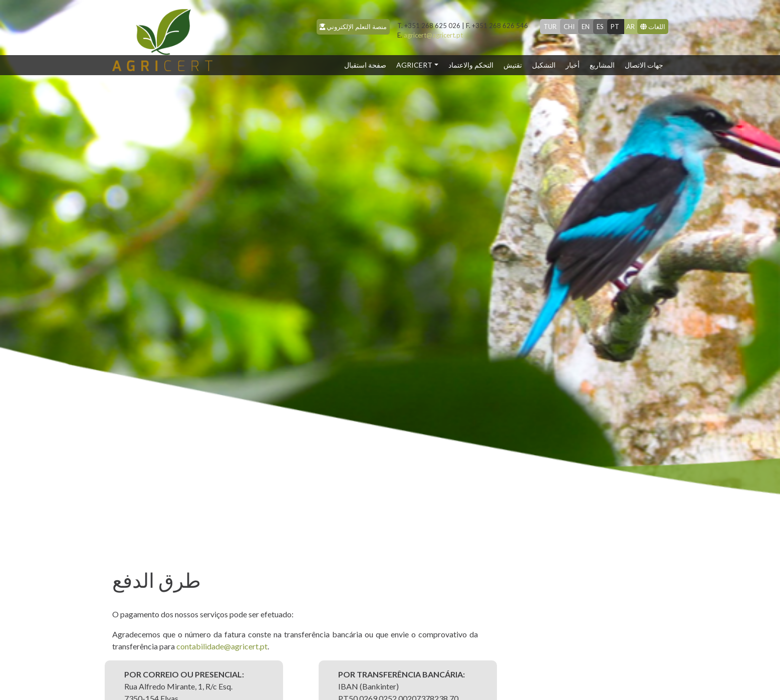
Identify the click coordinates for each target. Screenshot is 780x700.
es (600, 27)
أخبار (573, 65)
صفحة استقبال (368, 64)
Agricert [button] (414, 65)
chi (569, 27)
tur (550, 27)
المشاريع (602, 65)
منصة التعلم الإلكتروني (353, 27)
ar (630, 27)
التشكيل (544, 65)
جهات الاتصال (644, 65)
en (586, 27)
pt (615, 27)
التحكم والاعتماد (471, 65)
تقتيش (513, 65)
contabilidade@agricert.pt (222, 646)
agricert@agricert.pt (430, 35)
